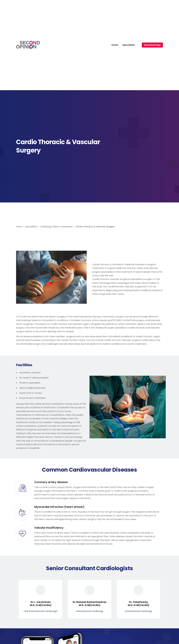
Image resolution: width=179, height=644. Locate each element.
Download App (152, 45)
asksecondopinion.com (36, 336)
